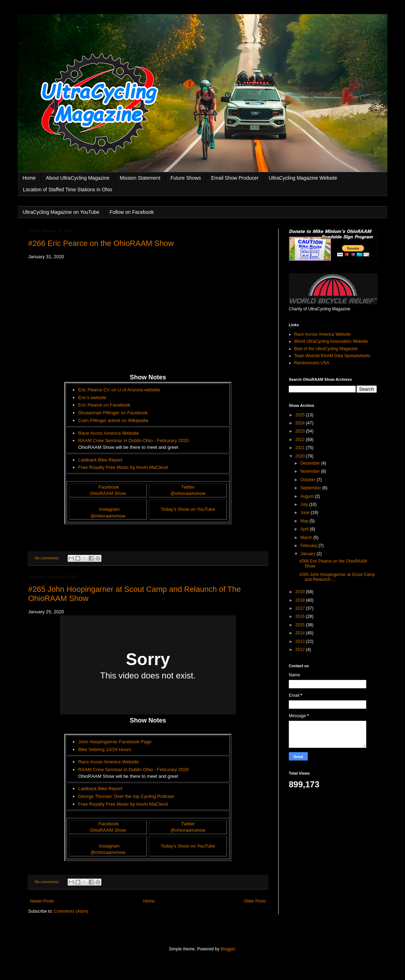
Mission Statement (140, 178)
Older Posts (255, 901)
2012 (301, 650)
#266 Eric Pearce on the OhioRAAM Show (101, 243)
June (306, 513)
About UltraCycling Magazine (78, 178)
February (309, 546)
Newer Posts (42, 901)
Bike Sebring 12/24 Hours (105, 749)
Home (29, 178)
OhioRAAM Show (108, 493)
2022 (301, 440)
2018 (301, 600)
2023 (301, 431)
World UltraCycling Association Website (331, 341)
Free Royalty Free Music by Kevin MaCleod (123, 467)
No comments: (48, 558)
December (311, 463)
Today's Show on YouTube (188, 509)
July (305, 504)
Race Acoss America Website (108, 433)
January (309, 554)
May (305, 521)
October (309, 480)
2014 (301, 633)
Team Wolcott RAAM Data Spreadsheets (332, 356)
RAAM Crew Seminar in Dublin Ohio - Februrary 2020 (133, 441)
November (311, 471)
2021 (301, 448)
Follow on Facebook (132, 212)
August (308, 496)
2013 (301, 641)
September (311, 488)
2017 (301, 608)
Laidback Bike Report (100, 460)
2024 (301, 423)
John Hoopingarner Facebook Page (115, 742)
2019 (301, 592)
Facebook (108, 487)
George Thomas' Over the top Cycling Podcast (126, 796)
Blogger (228, 949)
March (307, 538)
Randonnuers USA (312, 363)
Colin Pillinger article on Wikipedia (113, 420)
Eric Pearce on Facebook (104, 405)
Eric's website (92, 398)
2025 (301, 415)
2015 (301, 625)
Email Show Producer (235, 178)
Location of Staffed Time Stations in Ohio (67, 190)
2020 (301, 456)
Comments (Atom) (71, 911)
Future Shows (186, 178)
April (305, 529)
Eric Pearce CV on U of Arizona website (119, 390)
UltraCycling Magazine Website (303, 178)
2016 (301, 616)
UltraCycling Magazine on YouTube (61, 212)
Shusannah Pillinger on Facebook (113, 413)
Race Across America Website (322, 334)
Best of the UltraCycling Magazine (326, 349)
